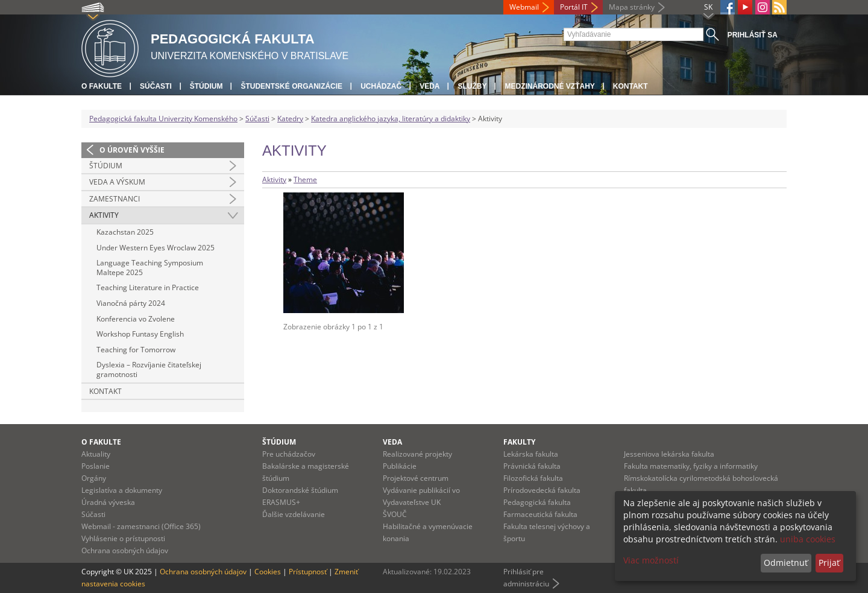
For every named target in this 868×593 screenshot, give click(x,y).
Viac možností (651, 560)
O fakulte (102, 86)
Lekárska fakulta (531, 454)
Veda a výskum (117, 182)
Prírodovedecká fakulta (542, 490)
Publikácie (400, 466)
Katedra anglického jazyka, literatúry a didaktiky (391, 119)
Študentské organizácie (291, 86)
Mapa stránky (632, 7)
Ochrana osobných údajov (125, 550)
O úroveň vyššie (132, 150)
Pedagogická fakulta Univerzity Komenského (163, 119)
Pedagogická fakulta (537, 502)
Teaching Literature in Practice (148, 287)
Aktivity (104, 215)
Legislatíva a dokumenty (122, 490)
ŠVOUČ (395, 514)
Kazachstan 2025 (125, 232)
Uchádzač (381, 86)
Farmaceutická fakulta (540, 514)
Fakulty (519, 442)
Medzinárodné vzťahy (549, 86)
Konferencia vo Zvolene (136, 319)
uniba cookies (808, 539)
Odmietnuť (786, 563)
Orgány (94, 478)
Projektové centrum (416, 478)
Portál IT (574, 7)
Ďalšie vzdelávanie (294, 514)
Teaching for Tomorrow (136, 350)
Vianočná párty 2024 (131, 303)
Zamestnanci (115, 199)
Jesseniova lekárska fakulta (669, 454)
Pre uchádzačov (289, 454)
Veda (429, 86)
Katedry (290, 119)
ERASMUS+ (281, 502)
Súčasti (156, 86)
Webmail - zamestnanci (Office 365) (141, 526)
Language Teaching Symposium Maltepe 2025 (150, 268)
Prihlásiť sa (753, 35)
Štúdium (206, 86)
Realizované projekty (417, 454)
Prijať (829, 563)
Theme (305, 179)
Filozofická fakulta (533, 478)
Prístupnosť (308, 572)
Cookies (268, 572)
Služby (472, 86)
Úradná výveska (108, 502)
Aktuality (96, 454)
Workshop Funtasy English (140, 334)
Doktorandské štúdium (300, 490)
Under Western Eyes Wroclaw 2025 (156, 248)
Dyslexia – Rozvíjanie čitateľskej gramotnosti (149, 369)
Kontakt (631, 86)
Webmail (524, 7)
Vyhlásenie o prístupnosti (123, 538)
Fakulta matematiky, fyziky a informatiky (691, 466)
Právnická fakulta (532, 466)
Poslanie (96, 466)
